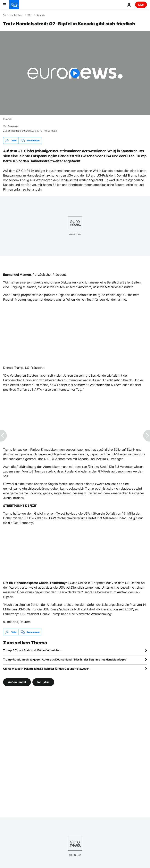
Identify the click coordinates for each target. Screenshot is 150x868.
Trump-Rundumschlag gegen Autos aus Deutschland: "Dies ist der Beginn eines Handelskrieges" (65, 659)
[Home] (4, 15)
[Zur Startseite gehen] (14, 5)
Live (141, 5)
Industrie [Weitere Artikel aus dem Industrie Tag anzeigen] (43, 682)
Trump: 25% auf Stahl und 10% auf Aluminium (32, 650)
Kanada (41, 15)
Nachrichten (17, 15)
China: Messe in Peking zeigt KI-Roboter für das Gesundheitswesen (46, 669)
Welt (30, 15)
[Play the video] (75, 73)
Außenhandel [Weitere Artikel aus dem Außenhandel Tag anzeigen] (17, 682)
